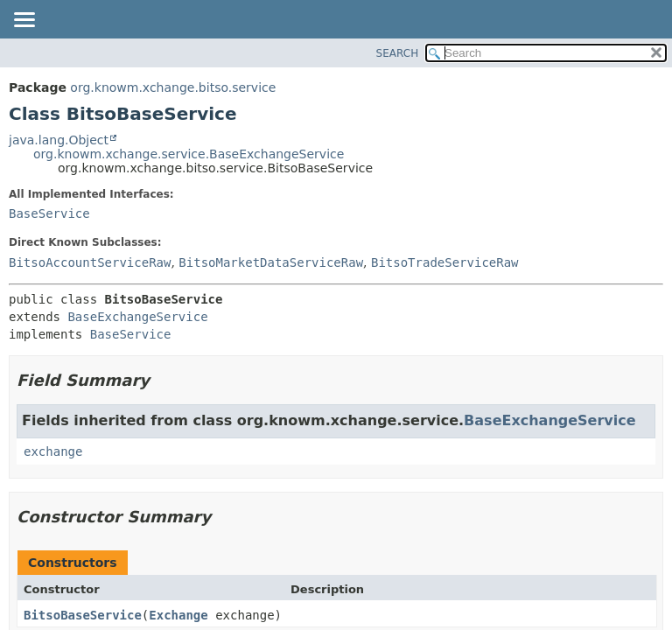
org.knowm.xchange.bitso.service (173, 87)
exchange (53, 451)
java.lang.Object (59, 140)
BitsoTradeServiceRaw (445, 262)
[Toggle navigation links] (24, 21)
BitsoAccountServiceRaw (90, 262)
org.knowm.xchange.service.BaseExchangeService (189, 154)
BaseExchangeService (137, 317)
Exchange (178, 615)
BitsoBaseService (83, 615)
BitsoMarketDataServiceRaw (271, 262)
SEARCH (398, 53)
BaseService (49, 213)
